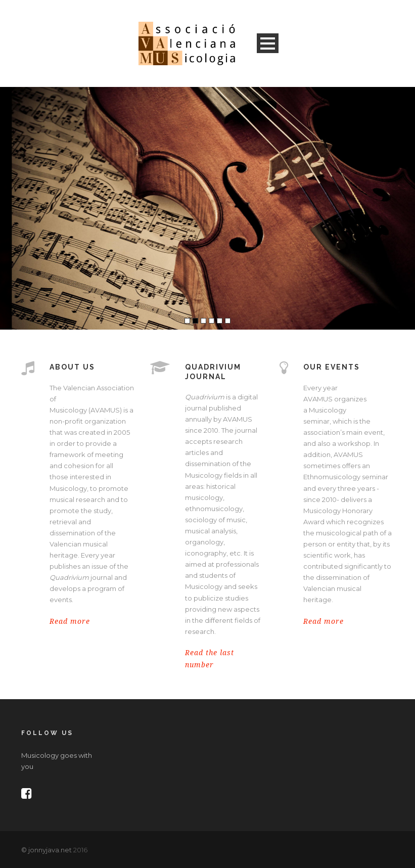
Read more (70, 621)
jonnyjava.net (50, 850)
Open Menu (268, 43)
